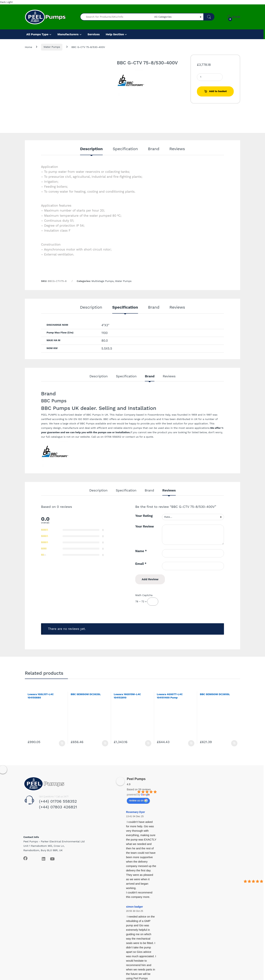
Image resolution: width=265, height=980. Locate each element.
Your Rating (144, 516)
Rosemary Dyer (136, 812)
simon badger (135, 907)
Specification (125, 149)
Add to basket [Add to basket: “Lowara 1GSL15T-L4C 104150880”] (62, 743)
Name (141, 551)
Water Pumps (52, 47)
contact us (132, 437)
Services (94, 34)
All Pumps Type (37, 34)
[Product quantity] (210, 77)
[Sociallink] (25, 858)
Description (91, 149)
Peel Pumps (136, 779)
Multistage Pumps (103, 281)
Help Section (115, 34)
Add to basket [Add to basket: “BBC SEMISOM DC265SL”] (234, 743)
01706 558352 (113, 437)
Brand (154, 149)
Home (28, 47)
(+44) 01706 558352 (58, 801)
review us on (138, 801)
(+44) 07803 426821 (58, 807)
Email (141, 564)
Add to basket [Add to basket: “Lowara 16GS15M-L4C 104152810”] (148, 743)
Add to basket (218, 91)
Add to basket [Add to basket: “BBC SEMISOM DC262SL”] (105, 743)
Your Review (145, 526)
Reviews (177, 149)
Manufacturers (68, 34)
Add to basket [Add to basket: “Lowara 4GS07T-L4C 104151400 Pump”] (191, 743)
